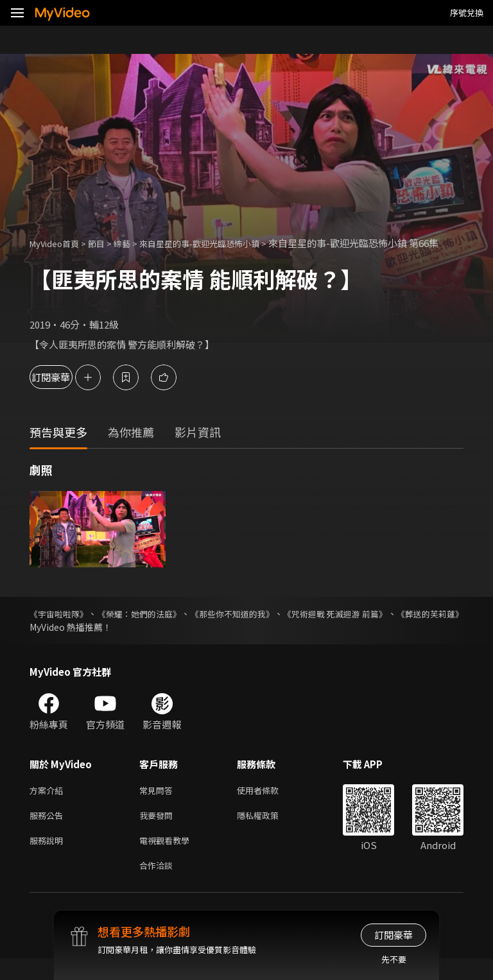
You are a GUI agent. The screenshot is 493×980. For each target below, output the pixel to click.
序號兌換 (467, 13)
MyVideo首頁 (59, 243)
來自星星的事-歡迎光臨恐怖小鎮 (223, 243)
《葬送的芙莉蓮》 (65, 641)
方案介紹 (49, 805)
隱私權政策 (269, 832)
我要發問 (159, 832)
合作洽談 (159, 886)
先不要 (394, 959)
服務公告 (49, 832)
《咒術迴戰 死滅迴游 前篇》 (392, 628)
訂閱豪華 (65, 391)
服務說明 (49, 859)
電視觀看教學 (168, 859)
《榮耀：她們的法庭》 (159, 628)
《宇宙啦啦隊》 (61, 628)
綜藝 (135, 243)
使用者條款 (269, 805)
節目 (107, 243)
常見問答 (159, 805)
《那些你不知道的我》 (270, 628)
